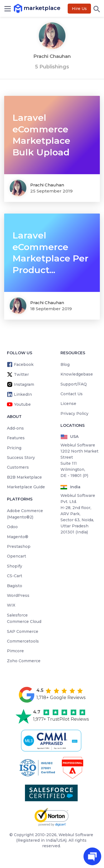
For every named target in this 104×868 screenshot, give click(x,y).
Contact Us (72, 394)
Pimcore (15, 651)
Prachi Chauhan (47, 185)
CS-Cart (15, 576)
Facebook (24, 364)
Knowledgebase (77, 374)
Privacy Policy (74, 414)
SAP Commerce (23, 631)
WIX (11, 605)
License (68, 404)
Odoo (12, 527)
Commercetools (23, 641)
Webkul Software (76, 835)
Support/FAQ (74, 384)
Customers (18, 467)
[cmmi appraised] (52, 741)
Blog (65, 364)
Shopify (15, 566)
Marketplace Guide (26, 487)
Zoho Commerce (24, 661)
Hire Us (79, 9)
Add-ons (15, 428)
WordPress (18, 595)
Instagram (24, 384)
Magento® (18, 537)
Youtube (22, 404)
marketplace (19, 8)
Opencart (17, 556)
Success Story (21, 458)
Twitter (21, 374)
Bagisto (15, 586)
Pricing (14, 448)
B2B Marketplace (24, 477)
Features (16, 438)
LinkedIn (23, 394)
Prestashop (19, 546)
